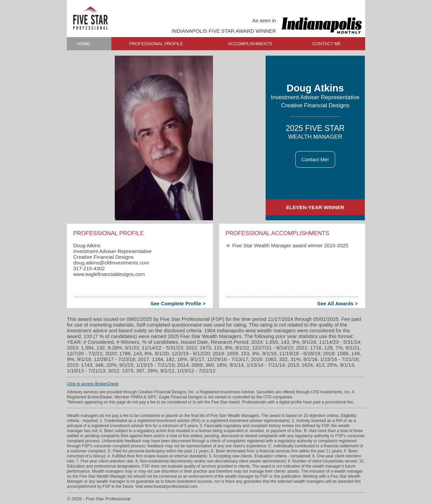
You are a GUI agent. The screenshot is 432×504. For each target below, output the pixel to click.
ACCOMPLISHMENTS (250, 44)
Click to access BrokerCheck (93, 384)
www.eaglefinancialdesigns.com (109, 274)
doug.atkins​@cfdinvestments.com (111, 263)
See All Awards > (337, 303)
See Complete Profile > (178, 303)
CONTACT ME (327, 44)
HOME (84, 44)
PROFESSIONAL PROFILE (156, 44)
